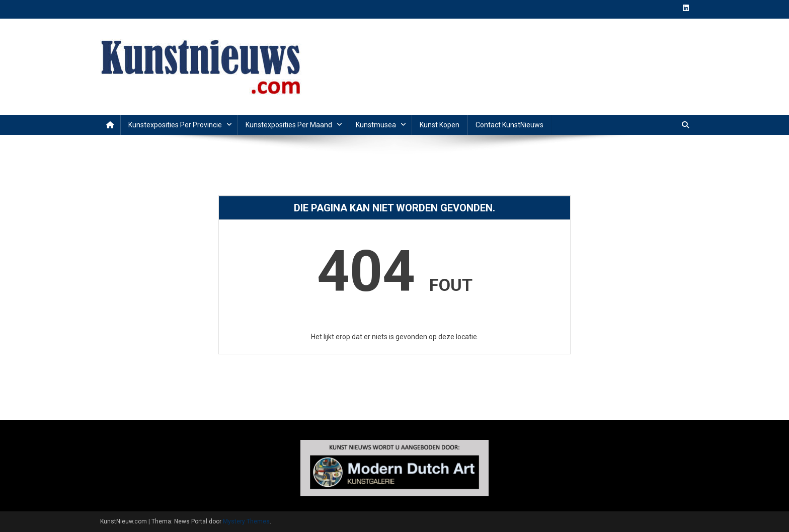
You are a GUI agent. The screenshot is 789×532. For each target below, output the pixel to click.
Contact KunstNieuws (509, 125)
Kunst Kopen (440, 125)
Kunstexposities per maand (289, 125)
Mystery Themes (246, 521)
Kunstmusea (376, 125)
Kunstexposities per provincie (175, 125)
